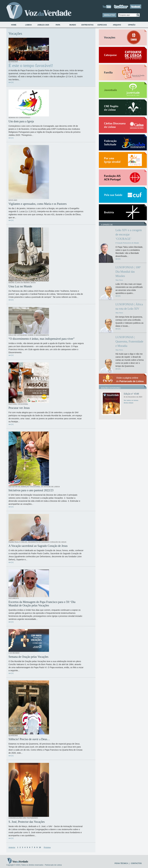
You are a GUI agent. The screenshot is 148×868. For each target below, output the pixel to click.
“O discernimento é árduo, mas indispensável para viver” (42, 339)
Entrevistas (87, 25)
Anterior (12, 847)
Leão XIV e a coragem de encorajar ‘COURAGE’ (129, 234)
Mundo (73, 25)
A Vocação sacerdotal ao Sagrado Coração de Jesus (38, 546)
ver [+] (11, 82)
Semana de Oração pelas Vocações (28, 657)
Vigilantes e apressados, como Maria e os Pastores (38, 204)
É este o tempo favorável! (31, 66)
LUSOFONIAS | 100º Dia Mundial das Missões (128, 272)
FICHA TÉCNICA (121, 863)
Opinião (132, 25)
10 (40, 847)
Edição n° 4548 (131, 394)
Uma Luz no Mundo (20, 286)
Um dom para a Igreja (21, 121)
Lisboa (28, 25)
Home (14, 25)
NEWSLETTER (109, 15)
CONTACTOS (136, 863)
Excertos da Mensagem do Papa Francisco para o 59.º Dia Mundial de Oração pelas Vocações (42, 604)
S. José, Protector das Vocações (27, 822)
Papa (58, 25)
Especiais (102, 25)
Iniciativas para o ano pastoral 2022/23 (31, 490)
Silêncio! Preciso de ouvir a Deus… (29, 739)
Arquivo (117, 25)
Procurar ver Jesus (19, 408)
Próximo (47, 847)
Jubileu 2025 (43, 25)
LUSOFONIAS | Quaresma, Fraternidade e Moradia (129, 341)
